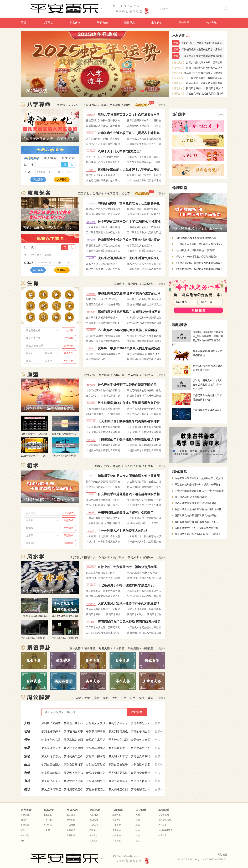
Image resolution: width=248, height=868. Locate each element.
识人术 (128, 466)
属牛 (43, 295)
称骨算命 (50, 158)
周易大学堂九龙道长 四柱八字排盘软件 (196, 503)
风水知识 (75, 557)
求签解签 (157, 23)
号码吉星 (119, 375)
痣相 (139, 466)
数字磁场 (90, 375)
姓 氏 (29, 247)
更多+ (162, 105)
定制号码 (148, 375)
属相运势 (148, 284)
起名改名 (75, 23)
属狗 (56, 317)
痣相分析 (69, 543)
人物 (78, 698)
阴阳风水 (130, 23)
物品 (105, 698)
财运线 (117, 466)
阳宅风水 (90, 557)
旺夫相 (149, 466)
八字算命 (48, 23)
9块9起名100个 (165, 830)
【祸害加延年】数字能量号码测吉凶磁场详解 (129, 440)
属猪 (69, 317)
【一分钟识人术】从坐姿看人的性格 (122, 531)
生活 (123, 698)
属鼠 (31, 295)
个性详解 (69, 330)
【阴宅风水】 (178, 88)
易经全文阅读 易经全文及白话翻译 (205, 94)
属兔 (69, 295)
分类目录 (163, 835)
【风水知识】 (178, 68)
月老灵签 (104, 648)
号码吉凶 (102, 23)
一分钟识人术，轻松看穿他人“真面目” (195, 250)
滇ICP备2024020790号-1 (216, 859)
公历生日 (29, 172)
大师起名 (62, 270)
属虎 (56, 295)
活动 (115, 698)
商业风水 (119, 557)
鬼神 (142, 698)
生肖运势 (115, 105)
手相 (106, 466)
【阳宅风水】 (178, 63)
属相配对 (133, 284)
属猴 (31, 317)
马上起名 (38, 270)
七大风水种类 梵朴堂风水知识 (143, 573)
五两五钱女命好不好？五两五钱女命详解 (197, 528)
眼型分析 (69, 520)
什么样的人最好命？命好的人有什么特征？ (198, 534)
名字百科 (113, 194)
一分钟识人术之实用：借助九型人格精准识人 (199, 244)
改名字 (126, 194)
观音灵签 (75, 648)
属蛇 (44, 306)
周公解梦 (184, 23)
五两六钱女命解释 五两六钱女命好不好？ (197, 515)
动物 (87, 698)
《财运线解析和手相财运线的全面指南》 (197, 238)
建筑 (151, 698)
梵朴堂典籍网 (165, 820)
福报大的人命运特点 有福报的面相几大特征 (198, 509)
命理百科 (91, 105)
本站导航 (211, 23)
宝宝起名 (84, 194)
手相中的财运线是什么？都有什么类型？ (126, 512)
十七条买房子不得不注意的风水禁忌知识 (126, 585)
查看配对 (69, 353)
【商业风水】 (178, 78)
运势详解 (69, 346)
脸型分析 (69, 513)
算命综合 (62, 105)
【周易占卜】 (178, 94)
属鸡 (43, 317)
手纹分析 (69, 528)
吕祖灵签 (148, 648)
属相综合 (119, 284)
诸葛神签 (90, 648)
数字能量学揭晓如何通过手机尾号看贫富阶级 (129, 403)
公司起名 (98, 194)
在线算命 (163, 825)
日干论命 (68, 158)
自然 (133, 698)
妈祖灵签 (133, 648)
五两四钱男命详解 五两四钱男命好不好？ (197, 522)
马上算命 (38, 180)
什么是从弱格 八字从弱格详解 (191, 497)
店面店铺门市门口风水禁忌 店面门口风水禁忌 (129, 622)
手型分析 (69, 535)
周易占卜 (77, 105)
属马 (56, 306)
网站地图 (223, 855)
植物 (96, 698)
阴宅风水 (104, 557)
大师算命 (62, 180)
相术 (127, 105)
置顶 (176, 43)
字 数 (29, 255)
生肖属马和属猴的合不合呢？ (102, 318)
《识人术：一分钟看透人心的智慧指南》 (197, 257)
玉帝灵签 (119, 648)
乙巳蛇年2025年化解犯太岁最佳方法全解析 (127, 330)
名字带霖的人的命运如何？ (142, 246)
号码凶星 (133, 375)
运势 (103, 105)
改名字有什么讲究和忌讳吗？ (102, 264)
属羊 (69, 306)
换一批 (221, 115)
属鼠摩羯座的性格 (96, 359)
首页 (23, 23)
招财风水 (133, 557)
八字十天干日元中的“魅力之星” (119, 151)
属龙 (30, 306)
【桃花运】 (177, 73)
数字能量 (104, 375)
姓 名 (29, 165)
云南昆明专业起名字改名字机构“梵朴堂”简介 (129, 240)
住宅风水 (148, 557)
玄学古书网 (164, 815)
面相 (97, 466)
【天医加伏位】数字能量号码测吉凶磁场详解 (129, 421)
